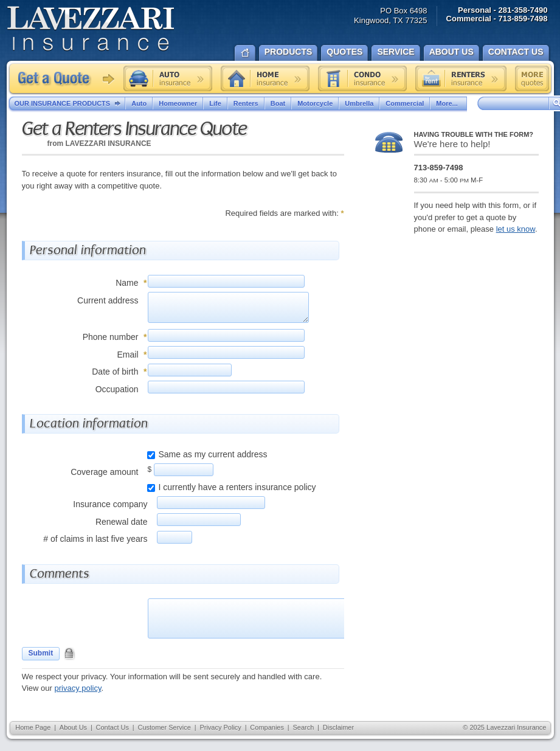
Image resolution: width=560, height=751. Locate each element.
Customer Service (164, 727)
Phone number (111, 337)
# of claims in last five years (95, 539)
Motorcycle (315, 103)
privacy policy (78, 688)
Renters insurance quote (461, 78)
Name (127, 283)
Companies (267, 727)
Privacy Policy (220, 727)
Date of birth (115, 372)
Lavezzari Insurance (90, 29)
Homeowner (178, 103)
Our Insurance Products (70, 104)
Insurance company (110, 504)
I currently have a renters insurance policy (237, 487)
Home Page (33, 727)
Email (127, 355)
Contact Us (112, 727)
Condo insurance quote (362, 78)
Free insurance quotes (532, 78)
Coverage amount (104, 472)
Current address (108, 300)
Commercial (405, 103)
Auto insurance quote (168, 78)
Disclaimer (338, 727)
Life (215, 103)
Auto (139, 103)
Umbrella (359, 103)
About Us (73, 727)
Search (303, 727)
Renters (246, 103)
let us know (516, 229)
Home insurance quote (265, 78)
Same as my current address (213, 454)
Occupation (117, 389)
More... (448, 103)
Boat (278, 103)
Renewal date (122, 522)
